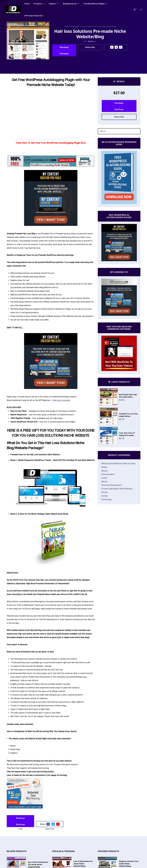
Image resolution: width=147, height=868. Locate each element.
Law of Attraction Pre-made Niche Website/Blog (83, 864)
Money (104, 481)
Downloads (74, 26)
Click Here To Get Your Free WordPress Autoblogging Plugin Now (51, 143)
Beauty (91, 41)
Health (104, 478)
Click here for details (61, 400)
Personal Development (112, 485)
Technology (107, 499)
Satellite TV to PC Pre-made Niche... (129, 415)
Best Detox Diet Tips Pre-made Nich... (128, 396)
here (47, 320)
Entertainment (108, 474)
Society (105, 496)
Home (66, 26)
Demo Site (90, 47)
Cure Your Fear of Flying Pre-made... (127, 434)
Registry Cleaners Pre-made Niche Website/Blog (129, 864)
